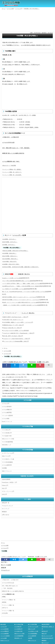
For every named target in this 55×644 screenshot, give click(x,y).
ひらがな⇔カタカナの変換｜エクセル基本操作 (17, 336)
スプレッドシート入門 (8, 492)
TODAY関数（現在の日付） (10, 262)
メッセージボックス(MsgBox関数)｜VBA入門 (17, 347)
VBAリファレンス (7, 473)
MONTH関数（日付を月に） (10, 242)
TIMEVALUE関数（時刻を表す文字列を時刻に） (16, 251)
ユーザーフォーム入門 (8, 456)
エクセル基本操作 (7, 412)
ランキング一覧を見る (30, 318)
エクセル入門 (18, 235)
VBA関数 (4, 470)
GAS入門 (5, 495)
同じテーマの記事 (6, 564)
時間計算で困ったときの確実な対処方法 (14, 153)
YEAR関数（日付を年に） (10, 239)
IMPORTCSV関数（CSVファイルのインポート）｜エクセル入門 (21, 302)
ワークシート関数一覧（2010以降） (13, 175)
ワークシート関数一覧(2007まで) (8, 605)
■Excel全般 (3, 623)
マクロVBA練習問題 (8, 445)
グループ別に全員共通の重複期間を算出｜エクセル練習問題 (20, 281)
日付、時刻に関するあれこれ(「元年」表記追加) (10, 586)
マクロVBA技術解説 (8, 464)
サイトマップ (6, 508)
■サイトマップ (45, 641)
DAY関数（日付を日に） (9, 245)
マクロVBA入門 (6, 434)
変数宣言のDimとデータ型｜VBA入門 (14, 331)
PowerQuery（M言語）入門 (10, 483)
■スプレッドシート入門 (48, 634)
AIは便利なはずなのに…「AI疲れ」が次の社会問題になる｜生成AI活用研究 (24, 289)
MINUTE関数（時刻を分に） (10, 256)
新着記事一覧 (6, 503)
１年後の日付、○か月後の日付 (11, 137)
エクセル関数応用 (7, 415)
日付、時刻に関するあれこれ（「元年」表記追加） (17, 148)
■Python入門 (45, 630)
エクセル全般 (8, 356)
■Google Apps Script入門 (48, 637)
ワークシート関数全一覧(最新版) (9, 599)
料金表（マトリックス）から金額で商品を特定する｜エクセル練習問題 (23, 308)
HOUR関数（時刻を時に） (10, 253)
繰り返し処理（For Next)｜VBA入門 (14, 341)
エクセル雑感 (6, 423)
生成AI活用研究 (6, 481)
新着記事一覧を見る (25, 274)
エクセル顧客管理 (7, 467)
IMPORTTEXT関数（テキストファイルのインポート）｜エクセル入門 (22, 305)
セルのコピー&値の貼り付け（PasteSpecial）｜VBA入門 (20, 339)
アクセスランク (6, 569)
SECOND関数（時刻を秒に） (11, 259)
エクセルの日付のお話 (9, 142)
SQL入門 (4, 489)
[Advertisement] (27, 21)
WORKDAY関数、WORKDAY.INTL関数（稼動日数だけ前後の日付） (22, 267)
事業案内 (4, 511)
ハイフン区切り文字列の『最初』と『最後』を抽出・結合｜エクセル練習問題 (25, 283)
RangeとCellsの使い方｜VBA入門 (13, 333)
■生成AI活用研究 (46, 623)
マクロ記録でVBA (7, 439)
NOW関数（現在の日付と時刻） (12, 264)
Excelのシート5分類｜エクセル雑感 (13, 278)
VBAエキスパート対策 (8, 442)
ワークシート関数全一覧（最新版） (13, 169)
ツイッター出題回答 (8, 420)
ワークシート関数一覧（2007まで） (13, 172)
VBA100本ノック (7, 448)
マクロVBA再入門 (7, 437)
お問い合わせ (6, 514)
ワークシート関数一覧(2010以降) (8, 610)
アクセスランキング (11, 318)
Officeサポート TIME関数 (9, 166)
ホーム (6, 354)
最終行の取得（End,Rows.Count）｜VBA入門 (17, 322)
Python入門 (5, 486)
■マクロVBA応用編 (33, 623)
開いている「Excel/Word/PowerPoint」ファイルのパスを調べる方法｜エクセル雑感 (26, 297)
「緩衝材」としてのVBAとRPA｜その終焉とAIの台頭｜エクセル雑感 (22, 311)
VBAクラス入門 (6, 459)
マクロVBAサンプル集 (8, 461)
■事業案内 (44, 639)
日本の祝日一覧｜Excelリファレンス (14, 325)
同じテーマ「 (9, 235)
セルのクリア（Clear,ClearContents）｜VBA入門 (17, 344)
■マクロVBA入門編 (19, 623)
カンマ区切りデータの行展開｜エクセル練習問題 (16, 294)
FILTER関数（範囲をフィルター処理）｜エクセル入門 (19, 328)
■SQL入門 (44, 632)
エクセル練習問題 (7, 417)
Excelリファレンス (7, 426)
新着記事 (10, 274)
